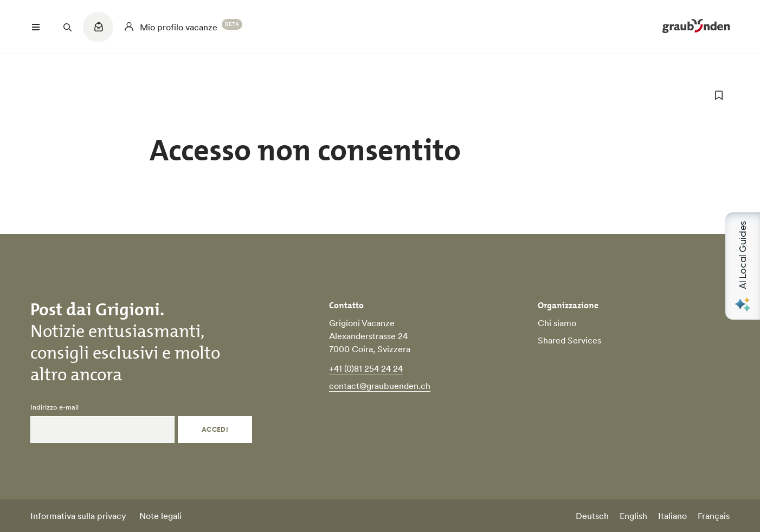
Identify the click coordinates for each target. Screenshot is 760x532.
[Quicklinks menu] (98, 33)
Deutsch (592, 516)
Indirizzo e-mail (54, 407)
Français (714, 516)
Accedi (215, 429)
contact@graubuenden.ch (380, 386)
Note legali (160, 516)
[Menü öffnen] (36, 27)
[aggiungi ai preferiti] (719, 95)
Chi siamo (557, 323)
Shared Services (569, 340)
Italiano (672, 516)
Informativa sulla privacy (78, 516)
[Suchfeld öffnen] (67, 27)
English (633, 516)
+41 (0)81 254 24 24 (366, 368)
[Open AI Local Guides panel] (743, 266)
